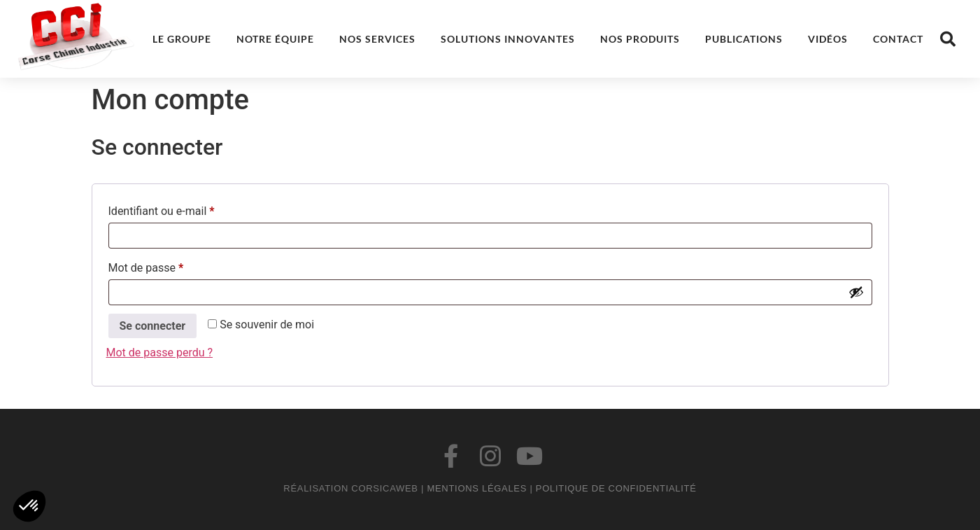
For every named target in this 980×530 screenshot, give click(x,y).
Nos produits (640, 39)
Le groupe (182, 39)
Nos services (377, 39)
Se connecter (153, 326)
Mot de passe (173, 266)
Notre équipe (275, 39)
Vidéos (828, 39)
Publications (744, 39)
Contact (898, 39)
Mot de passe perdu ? (160, 353)
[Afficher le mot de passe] (856, 292)
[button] (948, 39)
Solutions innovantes (508, 39)
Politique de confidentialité (616, 488)
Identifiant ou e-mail (188, 209)
